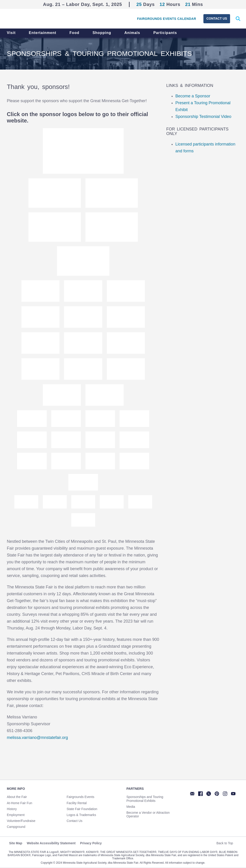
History (12, 809)
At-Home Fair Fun (19, 803)
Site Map (16, 843)
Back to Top (227, 843)
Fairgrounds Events (81, 797)
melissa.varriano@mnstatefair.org (37, 738)
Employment (16, 815)
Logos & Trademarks (81, 815)
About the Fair (17, 797)
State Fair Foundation (82, 809)
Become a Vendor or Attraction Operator (148, 814)
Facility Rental (77, 803)
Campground (16, 827)
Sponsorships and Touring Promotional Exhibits (145, 799)
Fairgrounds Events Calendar (167, 19)
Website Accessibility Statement (51, 843)
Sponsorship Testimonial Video (203, 117)
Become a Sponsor (193, 96)
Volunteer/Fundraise (21, 821)
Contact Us (217, 18)
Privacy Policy (91, 843)
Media (131, 807)
